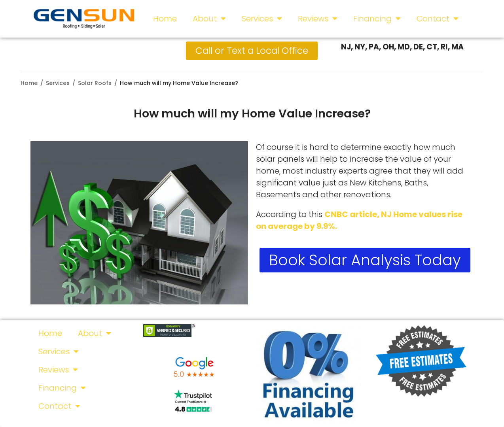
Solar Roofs (95, 83)
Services (262, 19)
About (209, 19)
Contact (438, 19)
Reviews (318, 19)
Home (165, 19)
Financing (377, 19)
